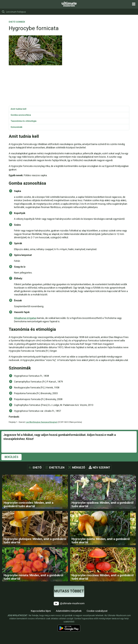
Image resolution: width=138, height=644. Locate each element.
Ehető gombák (17, 22)
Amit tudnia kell (18, 109)
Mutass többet (69, 608)
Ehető (37, 468)
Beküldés (11, 457)
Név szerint (101, 468)
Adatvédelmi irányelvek (69, 627)
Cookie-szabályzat (97, 627)
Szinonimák (17, 127)
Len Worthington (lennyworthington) (42, 422)
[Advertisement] (69, 86)
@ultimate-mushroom (69, 620)
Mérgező (79, 468)
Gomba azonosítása (21, 115)
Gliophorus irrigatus (25, 318)
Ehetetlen (57, 468)
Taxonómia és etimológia (24, 121)
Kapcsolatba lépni (41, 627)
